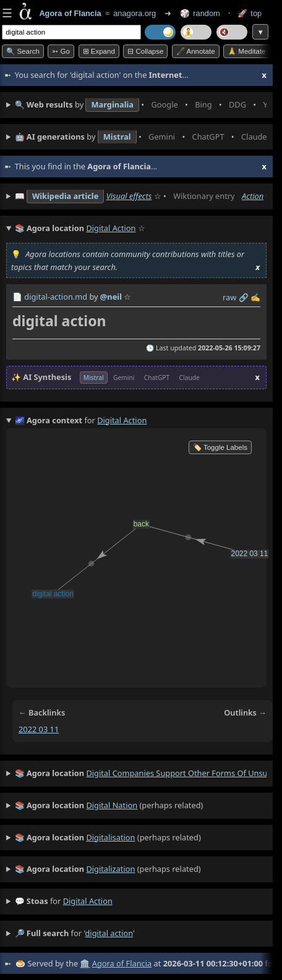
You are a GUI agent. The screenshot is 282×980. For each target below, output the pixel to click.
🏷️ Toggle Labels (220, 447)
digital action (88, 901)
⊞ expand (99, 51)
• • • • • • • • (141, 105)
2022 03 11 (39, 729)
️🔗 (244, 297)
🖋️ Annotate (196, 51)
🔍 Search (23, 51)
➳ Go (61, 51)
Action (253, 196)
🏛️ (85, 963)
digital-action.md (56, 297)
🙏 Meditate (246, 51)
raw (229, 297)
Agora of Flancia (122, 963)
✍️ (255, 297)
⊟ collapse (145, 51)
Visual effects (129, 196)
